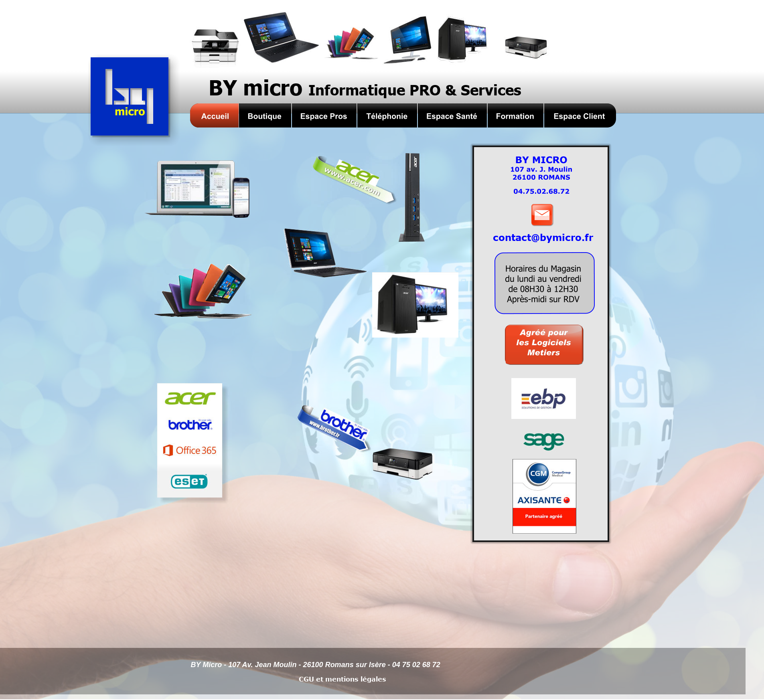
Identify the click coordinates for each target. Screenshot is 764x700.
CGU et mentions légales (342, 679)
